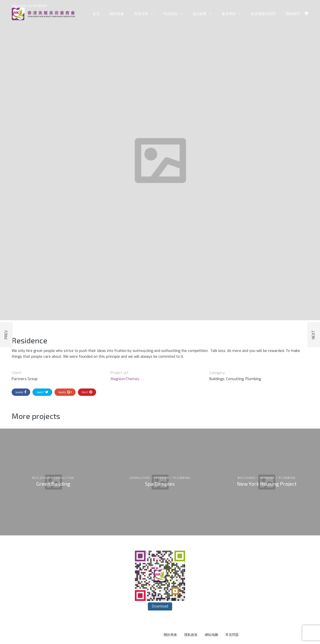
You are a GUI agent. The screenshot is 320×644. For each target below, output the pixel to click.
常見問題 (232, 635)
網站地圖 (211, 635)
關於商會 (170, 635)
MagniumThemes (125, 379)
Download (160, 606)
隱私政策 (191, 635)
